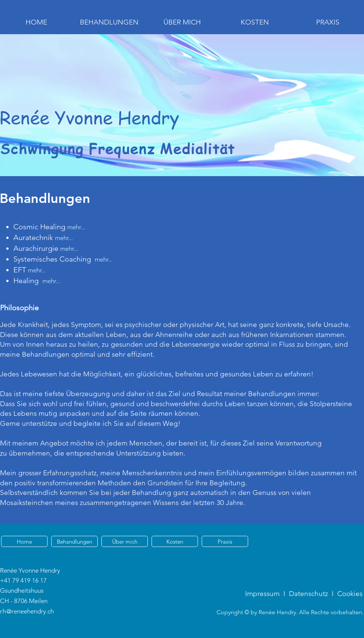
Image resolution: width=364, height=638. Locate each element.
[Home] (24, 541)
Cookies (350, 594)
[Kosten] (175, 541)
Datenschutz (308, 594)
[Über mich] (125, 541)
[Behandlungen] (74, 541)
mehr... (64, 238)
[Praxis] (225, 541)
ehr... (54, 281)
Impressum (262, 594)
